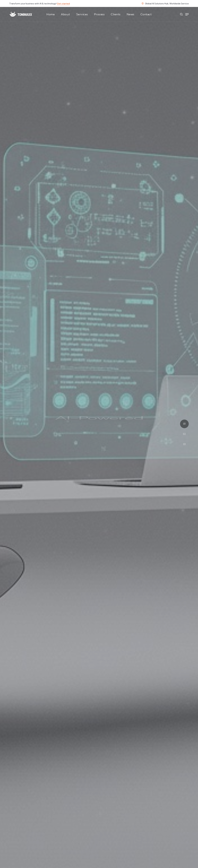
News (130, 14)
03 (184, 444)
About (66, 14)
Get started (63, 4)
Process (99, 14)
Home (51, 14)
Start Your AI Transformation (99, 453)
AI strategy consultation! (107, 854)
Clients (116, 14)
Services (82, 14)
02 (184, 434)
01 (184, 424)
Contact (146, 14)
